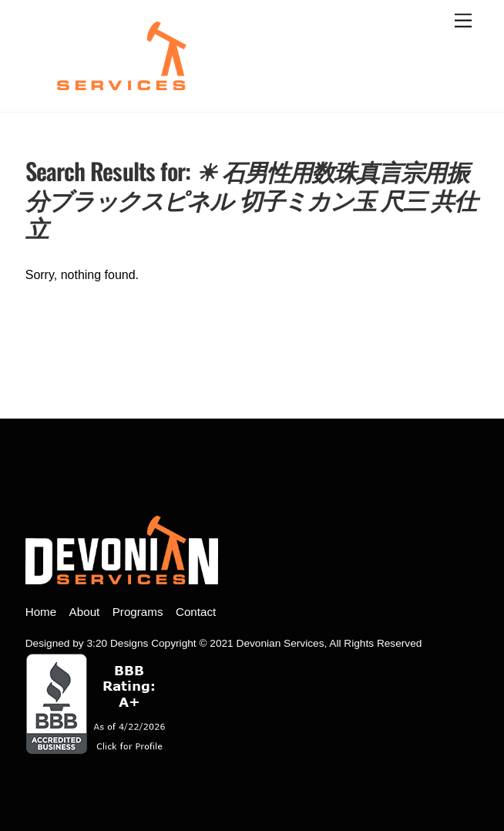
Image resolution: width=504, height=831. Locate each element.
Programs (138, 612)
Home (41, 612)
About (85, 612)
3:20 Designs (118, 643)
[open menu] (463, 21)
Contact (196, 612)
